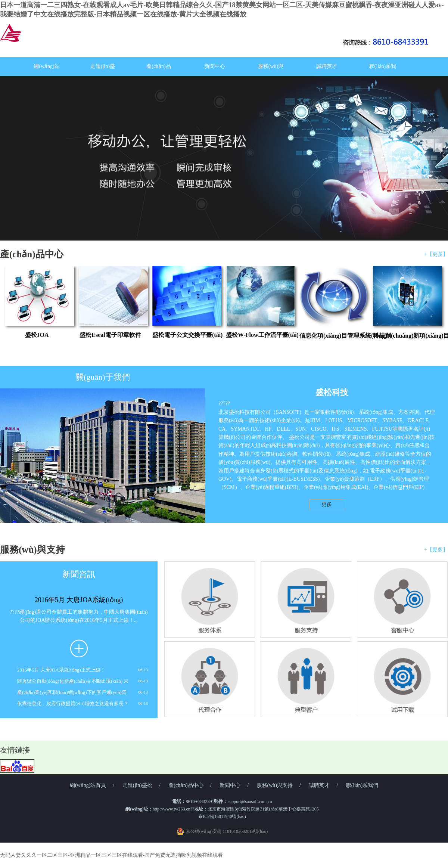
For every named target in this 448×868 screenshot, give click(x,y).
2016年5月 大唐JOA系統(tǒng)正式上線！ (61, 670)
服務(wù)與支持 (32, 550)
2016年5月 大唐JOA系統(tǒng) (79, 600)
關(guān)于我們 (102, 377)
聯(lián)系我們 (362, 785)
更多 (327, 504)
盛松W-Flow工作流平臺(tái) (257, 335)
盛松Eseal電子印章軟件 (110, 335)
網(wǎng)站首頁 (88, 785)
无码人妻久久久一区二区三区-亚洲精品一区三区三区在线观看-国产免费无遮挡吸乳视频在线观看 (111, 855)
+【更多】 (436, 254)
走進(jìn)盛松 (137, 785)
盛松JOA (37, 335)
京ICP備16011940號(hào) (222, 816)
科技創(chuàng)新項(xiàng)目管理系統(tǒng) (405, 336)
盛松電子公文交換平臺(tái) (184, 335)
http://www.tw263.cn (172, 809)
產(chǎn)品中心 (32, 254)
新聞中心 (215, 66)
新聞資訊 (79, 574)
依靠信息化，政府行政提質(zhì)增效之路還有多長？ (73, 703)
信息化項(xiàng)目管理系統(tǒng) (331, 336)
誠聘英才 (327, 66)
